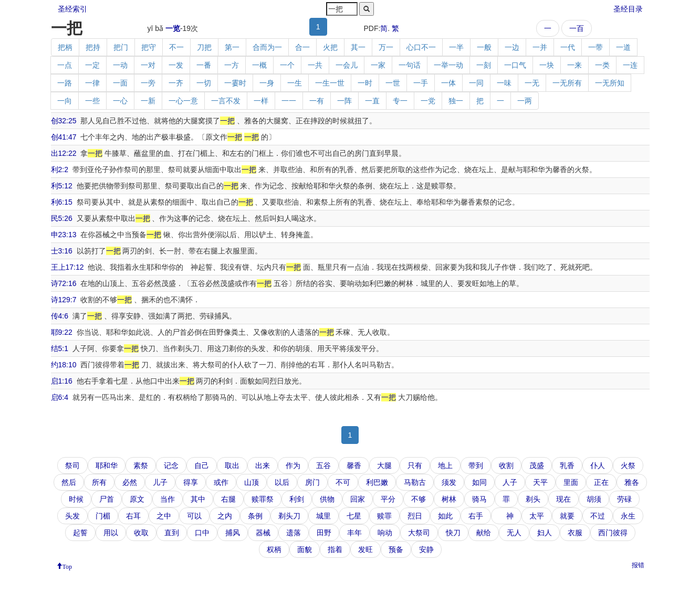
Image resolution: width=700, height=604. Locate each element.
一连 (630, 65)
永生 (628, 516)
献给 (484, 533)
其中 (198, 499)
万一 (386, 47)
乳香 (567, 465)
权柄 (274, 549)
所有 (99, 482)
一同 (476, 83)
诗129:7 (64, 300)
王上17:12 (67, 267)
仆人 (598, 465)
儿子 (160, 482)
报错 (638, 565)
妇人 (545, 533)
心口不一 (421, 47)
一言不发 (226, 101)
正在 (601, 482)
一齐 (176, 83)
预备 (396, 549)
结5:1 (60, 348)
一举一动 (448, 65)
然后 (69, 482)
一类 (602, 65)
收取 (141, 533)
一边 (512, 47)
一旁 (148, 83)
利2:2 (60, 169)
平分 (388, 499)
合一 (302, 47)
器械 (263, 533)
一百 (577, 28)
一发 (176, 65)
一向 (65, 101)
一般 (484, 47)
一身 (267, 83)
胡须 (594, 499)
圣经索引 (72, 9)
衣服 (575, 533)
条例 (255, 516)
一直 (372, 101)
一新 (148, 101)
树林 (449, 499)
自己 (202, 465)
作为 (293, 465)
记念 (171, 465)
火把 (330, 47)
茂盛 (537, 465)
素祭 (141, 465)
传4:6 (60, 316)
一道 (623, 47)
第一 (232, 47)
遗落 (294, 533)
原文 (137, 499)
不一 (176, 47)
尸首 (107, 499)
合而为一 (267, 47)
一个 (287, 65)
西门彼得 (613, 533)
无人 (514, 533)
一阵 (344, 101)
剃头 (533, 499)
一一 (289, 101)
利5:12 (62, 186)
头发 (72, 516)
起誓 (80, 533)
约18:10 (64, 365)
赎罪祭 (263, 499)
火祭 (628, 465)
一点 (65, 65)
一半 (456, 47)
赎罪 (384, 516)
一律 (92, 83)
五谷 (323, 465)
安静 (426, 549)
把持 (93, 47)
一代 (568, 47)
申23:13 (64, 235)
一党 (428, 101)
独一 (456, 101)
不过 (598, 516)
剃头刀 (289, 516)
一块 (547, 65)
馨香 (354, 465)
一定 (92, 65)
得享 (191, 482)
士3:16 (62, 251)
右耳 (133, 516)
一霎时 (235, 83)
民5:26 (62, 218)
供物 (327, 499)
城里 (323, 516)
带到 (476, 465)
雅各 (632, 482)
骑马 (479, 499)
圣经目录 (628, 9)
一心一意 (183, 101)
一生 (295, 83)
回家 (358, 499)
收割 (506, 465)
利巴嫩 (377, 482)
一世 (393, 83)
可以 (194, 516)
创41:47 (64, 137)
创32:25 (64, 121)
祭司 (72, 465)
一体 (448, 83)
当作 (168, 499)
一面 (120, 83)
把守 (149, 47)
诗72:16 (64, 283)
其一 (358, 47)
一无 (532, 83)
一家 (378, 65)
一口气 (515, 65)
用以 (111, 533)
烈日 (415, 516)
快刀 (453, 533)
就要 (567, 516)
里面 (571, 482)
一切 (204, 83)
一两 (525, 101)
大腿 (384, 465)
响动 (385, 533)
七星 (354, 516)
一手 (421, 83)
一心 (120, 101)
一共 (315, 65)
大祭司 (419, 533)
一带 (595, 47)
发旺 (365, 549)
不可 (343, 482)
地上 (445, 465)
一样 (261, 101)
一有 (317, 101)
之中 (164, 516)
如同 (479, 482)
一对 (148, 65)
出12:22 (64, 153)
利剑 (297, 499)
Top (67, 566)
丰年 (354, 533)
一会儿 (347, 65)
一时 (365, 83)
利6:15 (62, 202)
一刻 (484, 65)
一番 (204, 65)
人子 (510, 482)
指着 (335, 549)
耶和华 (107, 465)
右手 (476, 516)
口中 (202, 533)
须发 (449, 482)
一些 (92, 101)
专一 (400, 101)
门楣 (103, 516)
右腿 (228, 499)
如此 (445, 516)
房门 (312, 482)
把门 (121, 47)
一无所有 (567, 83)
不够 (419, 499)
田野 (324, 533)
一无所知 (610, 83)
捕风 (233, 533)
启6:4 (60, 397)
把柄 (65, 47)
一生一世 (330, 83)
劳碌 (624, 499)
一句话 (410, 65)
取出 (232, 465)
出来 (263, 465)
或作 (221, 482)
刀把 (204, 47)
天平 (540, 482)
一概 (259, 65)
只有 (415, 465)
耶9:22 (62, 332)
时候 (76, 499)
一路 (65, 83)
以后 (282, 482)
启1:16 (62, 381)
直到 (172, 533)
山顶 (252, 482)
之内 (225, 516)
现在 (563, 499)
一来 (574, 65)
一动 (120, 65)
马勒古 (415, 482)
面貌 (305, 549)
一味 (504, 83)
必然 (130, 482)
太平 (537, 516)
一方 (232, 65)
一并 (540, 47)
